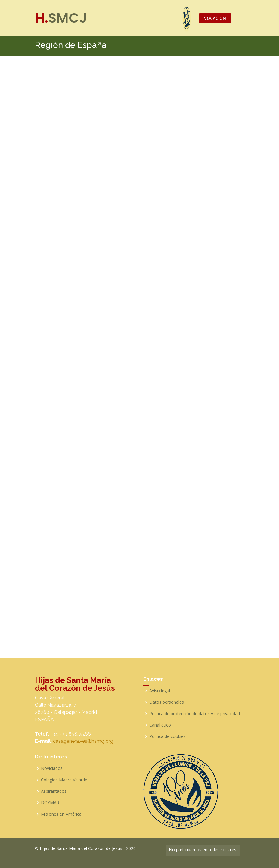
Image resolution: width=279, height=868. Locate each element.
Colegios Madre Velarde (64, 780)
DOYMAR (50, 803)
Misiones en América (61, 814)
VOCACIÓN (215, 18)
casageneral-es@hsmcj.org (83, 741)
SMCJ (61, 18)
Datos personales (167, 702)
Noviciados (52, 768)
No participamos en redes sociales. (203, 849)
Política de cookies (167, 736)
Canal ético (160, 725)
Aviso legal (160, 691)
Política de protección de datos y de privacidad (195, 714)
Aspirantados (54, 791)
